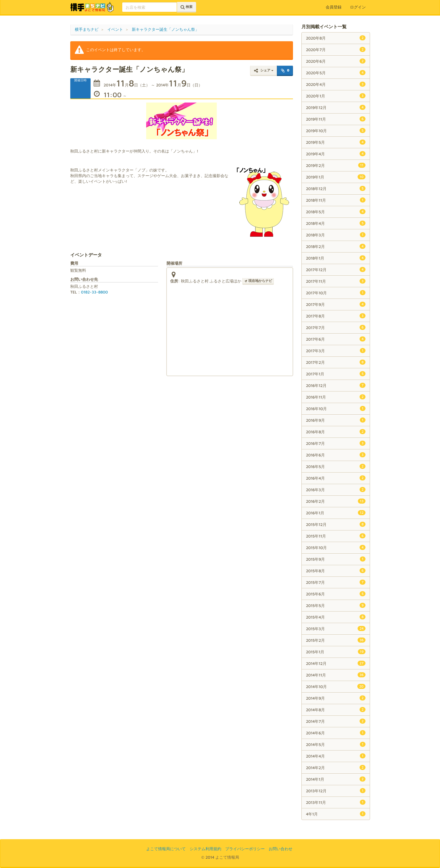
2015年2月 (336, 640)
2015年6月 (336, 594)
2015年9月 (336, 559)
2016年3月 (336, 490)
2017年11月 (336, 281)
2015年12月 (336, 524)
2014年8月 (336, 710)
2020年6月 (336, 61)
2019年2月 (336, 165)
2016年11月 (336, 397)
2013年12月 (336, 791)
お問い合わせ (281, 849)
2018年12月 (336, 188)
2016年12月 (336, 385)
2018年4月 (336, 223)
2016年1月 (336, 513)
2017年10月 (336, 293)
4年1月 (336, 814)
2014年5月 (336, 744)
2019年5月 (336, 142)
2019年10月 (336, 130)
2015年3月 (336, 628)
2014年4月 (336, 756)
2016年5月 (336, 466)
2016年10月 (336, 408)
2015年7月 (336, 582)
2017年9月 (336, 304)
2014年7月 (336, 721)
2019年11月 (336, 119)
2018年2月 (336, 246)
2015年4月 (336, 617)
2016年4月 (336, 478)
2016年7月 (336, 443)
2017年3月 (336, 351)
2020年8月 (336, 38)
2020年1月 (336, 96)
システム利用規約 (205, 849)
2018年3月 (336, 235)
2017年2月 (336, 362)
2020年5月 (336, 73)
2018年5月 (336, 212)
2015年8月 (336, 571)
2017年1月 (336, 374)
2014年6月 (336, 733)
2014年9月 (336, 698)
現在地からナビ (258, 281)
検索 (186, 7)
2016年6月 (336, 455)
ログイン (358, 7)
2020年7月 (336, 49)
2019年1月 (336, 177)
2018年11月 (336, 200)
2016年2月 (336, 501)
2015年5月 (336, 605)
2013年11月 (336, 802)
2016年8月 (336, 432)
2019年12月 (336, 107)
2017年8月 (336, 316)
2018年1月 (336, 258)
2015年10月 (336, 547)
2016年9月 (336, 420)
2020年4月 (336, 84)
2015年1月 (336, 652)
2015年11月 (336, 536)
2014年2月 (336, 767)
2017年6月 (336, 339)
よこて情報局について (166, 849)
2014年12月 (336, 663)
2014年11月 (336, 675)
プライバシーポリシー (245, 849)
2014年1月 (336, 779)
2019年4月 (336, 154)
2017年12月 (336, 269)
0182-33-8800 (94, 292)
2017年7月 (336, 327)
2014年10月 (336, 686)
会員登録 (334, 7)
